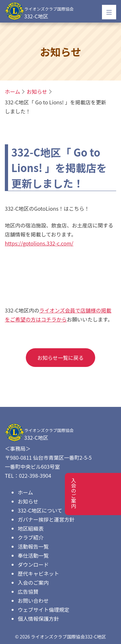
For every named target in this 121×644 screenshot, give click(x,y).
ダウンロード (33, 564)
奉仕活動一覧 (33, 555)
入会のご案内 (33, 582)
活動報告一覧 (33, 546)
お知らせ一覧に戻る (61, 358)
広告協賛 (28, 591)
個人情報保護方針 (38, 619)
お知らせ (37, 91)
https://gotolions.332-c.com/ (39, 243)
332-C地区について (40, 510)
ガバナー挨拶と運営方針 (46, 519)
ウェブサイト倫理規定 (44, 610)
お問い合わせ (33, 601)
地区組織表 (31, 528)
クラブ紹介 (31, 537)
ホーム (25, 492)
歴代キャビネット (38, 573)
